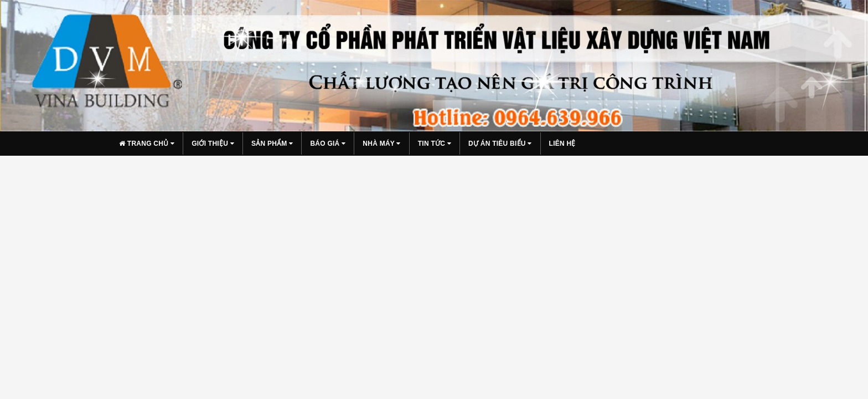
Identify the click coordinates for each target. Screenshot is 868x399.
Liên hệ (562, 144)
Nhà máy (381, 144)
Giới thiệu (213, 144)
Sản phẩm (272, 144)
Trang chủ (147, 144)
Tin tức (435, 144)
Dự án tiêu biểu (500, 144)
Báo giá (328, 144)
